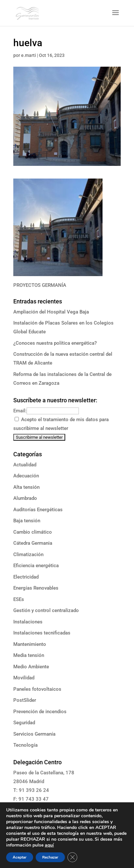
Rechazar (50, 857)
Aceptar (20, 857)
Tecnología (25, 745)
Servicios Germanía (34, 734)
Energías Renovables (36, 588)
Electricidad (26, 577)
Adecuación (26, 476)
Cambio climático (33, 532)
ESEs (19, 599)
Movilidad (24, 678)
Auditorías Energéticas (38, 510)
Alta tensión (26, 487)
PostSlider (25, 700)
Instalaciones (28, 622)
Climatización (28, 554)
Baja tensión (27, 521)
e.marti (29, 55)
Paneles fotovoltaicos (37, 689)
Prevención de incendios (40, 712)
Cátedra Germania (33, 543)
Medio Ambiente (31, 667)
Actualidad (25, 465)
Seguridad (24, 723)
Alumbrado (25, 498)
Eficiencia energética (36, 566)
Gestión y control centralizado (46, 610)
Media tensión (29, 655)
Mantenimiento (30, 644)
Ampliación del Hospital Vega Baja (51, 312)
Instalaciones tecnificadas (42, 633)
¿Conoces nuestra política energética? (55, 343)
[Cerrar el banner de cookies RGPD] (72, 857)
